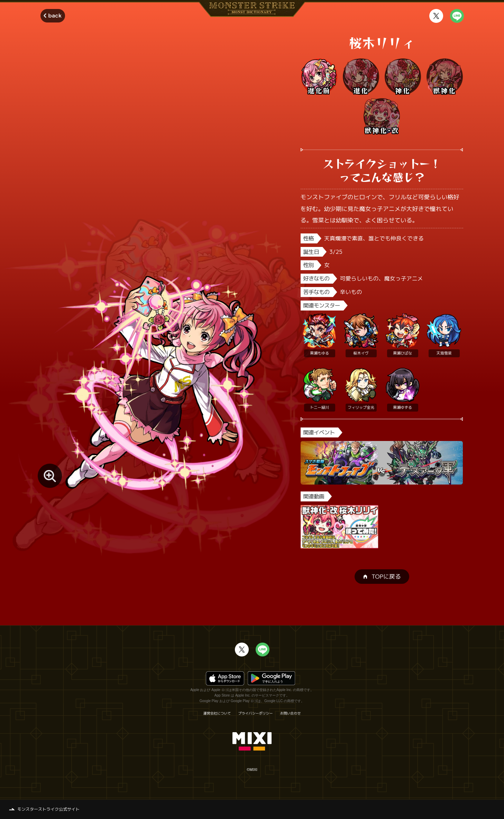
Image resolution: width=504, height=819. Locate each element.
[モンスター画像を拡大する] (50, 476)
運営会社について (217, 713)
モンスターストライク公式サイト (48, 809)
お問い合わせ (291, 713)
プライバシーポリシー (256, 713)
